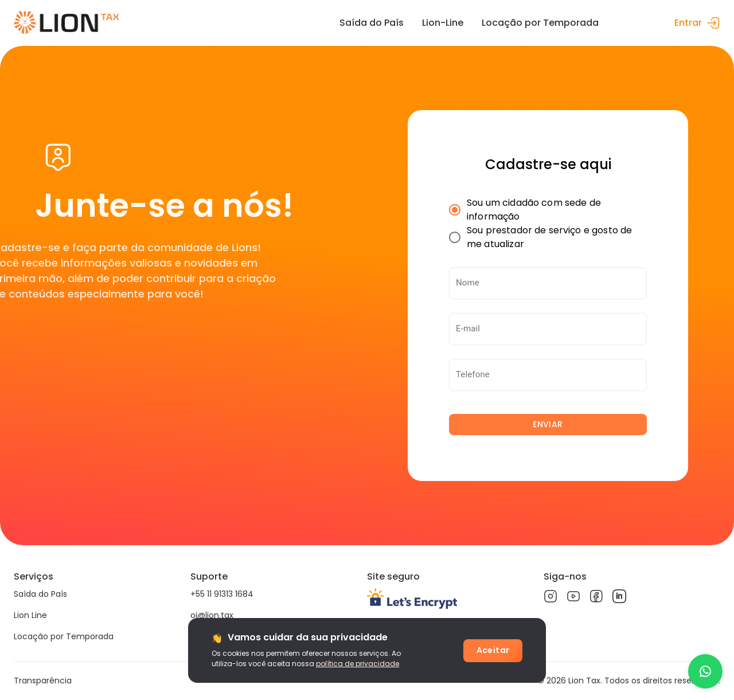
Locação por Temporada (64, 636)
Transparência (43, 681)
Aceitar (493, 650)
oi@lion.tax (212, 615)
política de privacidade (358, 664)
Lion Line (30, 615)
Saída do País (40, 594)
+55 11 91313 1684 (222, 594)
